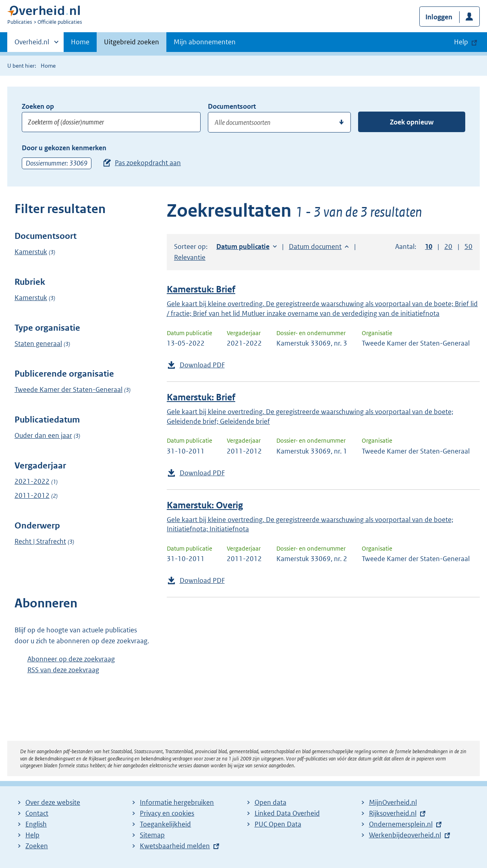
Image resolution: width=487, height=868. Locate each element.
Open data (270, 802)
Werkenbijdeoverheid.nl (405, 835)
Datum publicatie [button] (243, 247)
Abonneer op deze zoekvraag (71, 659)
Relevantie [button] (190, 257)
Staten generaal (38, 344)
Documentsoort (232, 106)
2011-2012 (32, 495)
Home (80, 42)
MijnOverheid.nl (393, 802)
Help (32, 835)
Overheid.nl (32, 44)
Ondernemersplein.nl (401, 824)
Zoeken (37, 846)
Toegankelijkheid (165, 824)
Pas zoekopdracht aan (148, 163)
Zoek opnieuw (412, 122)
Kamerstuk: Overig (205, 505)
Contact (37, 813)
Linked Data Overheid (287, 813)
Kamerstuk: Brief (201, 289)
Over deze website (53, 802)
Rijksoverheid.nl (393, 813)
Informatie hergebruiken (177, 802)
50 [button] (468, 247)
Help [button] (461, 42)
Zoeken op (38, 106)
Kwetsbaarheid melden (175, 846)
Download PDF (202, 365)
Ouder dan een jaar (43, 435)
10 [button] (429, 247)
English (36, 824)
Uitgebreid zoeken (132, 42)
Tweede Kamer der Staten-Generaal (68, 389)
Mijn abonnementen (205, 42)
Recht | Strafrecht (40, 541)
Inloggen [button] (439, 17)
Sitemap (152, 835)
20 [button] (448, 247)
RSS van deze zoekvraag (63, 670)
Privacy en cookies (167, 813)
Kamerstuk (31, 252)
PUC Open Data (278, 824)
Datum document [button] (315, 247)
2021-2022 (32, 481)
